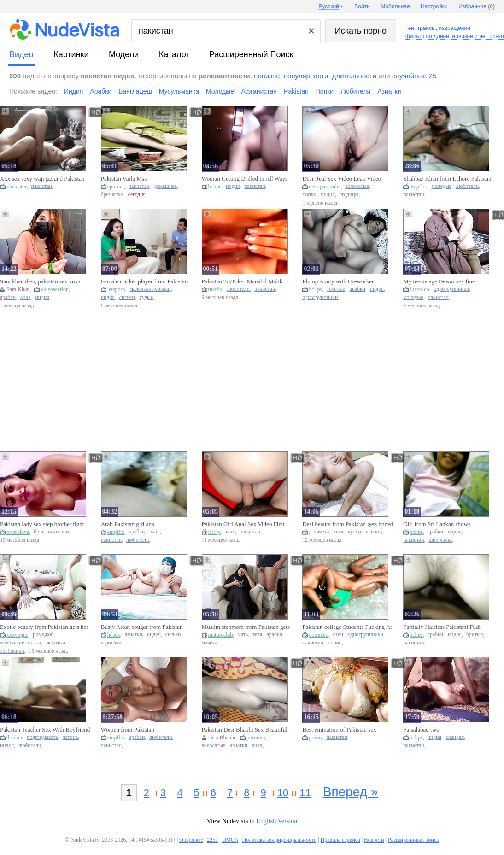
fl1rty (214, 532)
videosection (55, 289)
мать (243, 635)
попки (309, 195)
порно (335, 643)
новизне (267, 76)
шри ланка (440, 540)
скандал (455, 737)
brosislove (18, 532)
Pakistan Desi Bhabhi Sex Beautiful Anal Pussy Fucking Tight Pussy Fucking (245, 730)
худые (147, 297)
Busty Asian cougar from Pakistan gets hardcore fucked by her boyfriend (142, 627)
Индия (73, 91)
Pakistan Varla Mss (124, 179)
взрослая (111, 643)
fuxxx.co (419, 289)
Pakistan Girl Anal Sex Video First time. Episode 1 (243, 524)
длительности (354, 76)
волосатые (357, 186)
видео (21, 54)
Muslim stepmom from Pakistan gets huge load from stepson (246, 627)
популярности (306, 76)
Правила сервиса (340, 840)
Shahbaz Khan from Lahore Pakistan (447, 179)
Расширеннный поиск (251, 54)
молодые (442, 186)
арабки (8, 297)
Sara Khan (18, 289)
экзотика (56, 643)
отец (338, 635)
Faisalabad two (421, 729)
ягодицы (349, 195)
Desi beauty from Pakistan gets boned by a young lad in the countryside (348, 524)
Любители (355, 91)
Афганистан (259, 91)
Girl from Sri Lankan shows (437, 524)
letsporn (116, 289)
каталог (174, 54)
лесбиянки (12, 651)
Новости (374, 840)
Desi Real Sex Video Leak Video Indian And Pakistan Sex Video (342, 179)
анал (26, 297)
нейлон (374, 532)
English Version (277, 821)
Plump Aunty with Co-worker (338, 281)
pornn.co (318, 635)
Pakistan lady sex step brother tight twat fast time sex (42, 524)
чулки (355, 532)
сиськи (127, 297)
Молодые (220, 91)
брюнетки (112, 195)
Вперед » (351, 792)
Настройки (434, 6)
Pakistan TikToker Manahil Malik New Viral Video (242, 281)
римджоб (43, 635)
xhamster (17, 187)
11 (305, 793)
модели (124, 54)
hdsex (114, 635)
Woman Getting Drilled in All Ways (245, 179)
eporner (116, 187)
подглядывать (42, 737)
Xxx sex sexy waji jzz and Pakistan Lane (42, 179)
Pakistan (296, 91)
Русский (329, 6)
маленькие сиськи (150, 289)
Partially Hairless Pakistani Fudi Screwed (442, 627)
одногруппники (320, 297)
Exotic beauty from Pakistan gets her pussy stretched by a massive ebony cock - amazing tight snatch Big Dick (45, 627)
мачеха (321, 532)
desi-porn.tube (325, 187)
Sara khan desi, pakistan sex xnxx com (40, 281)
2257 (212, 840)
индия (233, 186)
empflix (418, 187)
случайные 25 (414, 76)
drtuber (14, 738)
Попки (325, 91)
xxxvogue (17, 635)
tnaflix (215, 289)
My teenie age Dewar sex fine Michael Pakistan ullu (439, 281)
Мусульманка (179, 91)
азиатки (134, 635)
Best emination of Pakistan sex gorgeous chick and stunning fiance (345, 730)
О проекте (191, 840)
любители (467, 186)
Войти (362, 6)
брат (38, 532)
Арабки (101, 91)
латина (70, 737)
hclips (215, 187)
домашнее (165, 186)
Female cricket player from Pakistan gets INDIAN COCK (144, 281)
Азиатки (389, 91)
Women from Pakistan (128, 729)
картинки (71, 54)
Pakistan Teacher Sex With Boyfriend (45, 729)
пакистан (42, 186)
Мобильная (395, 6)
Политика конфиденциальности (279, 840)
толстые (336, 289)
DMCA (230, 840)
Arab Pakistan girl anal (129, 524)
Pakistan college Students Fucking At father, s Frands (347, 627)
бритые (475, 635)
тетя (338, 532)
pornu (315, 738)
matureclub (221, 635)
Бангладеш (135, 91)
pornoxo (256, 738)
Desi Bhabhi (222, 738)
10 (283, 793)
